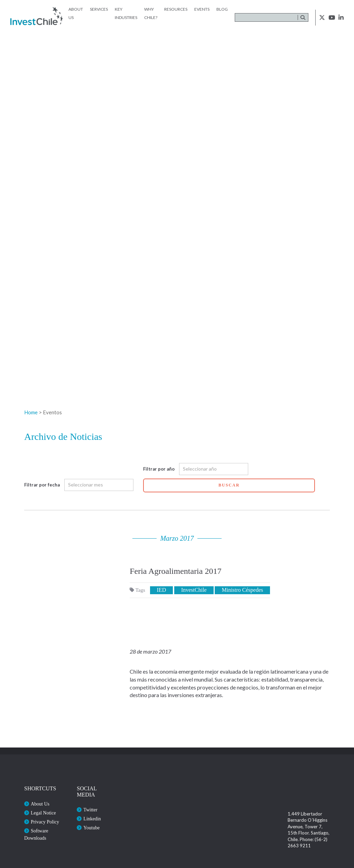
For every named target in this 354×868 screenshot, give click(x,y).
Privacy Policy (45, 822)
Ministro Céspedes (242, 590)
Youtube (91, 828)
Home (31, 412)
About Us (40, 804)
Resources (176, 9)
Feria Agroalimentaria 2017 (175, 571)
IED (162, 590)
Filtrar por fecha (42, 485)
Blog (222, 9)
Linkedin (92, 819)
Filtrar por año (159, 469)
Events (202, 9)
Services (99, 9)
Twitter (90, 810)
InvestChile (194, 590)
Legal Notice (43, 813)
